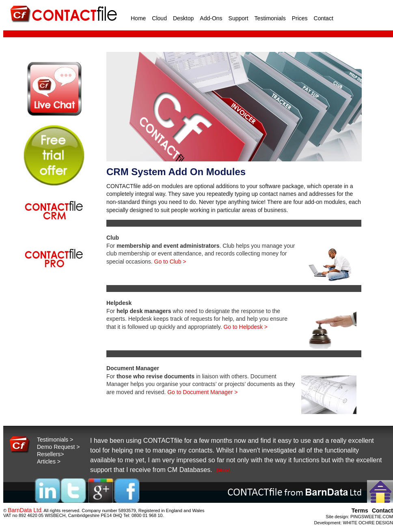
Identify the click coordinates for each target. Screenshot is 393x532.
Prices (300, 18)
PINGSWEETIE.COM (372, 517)
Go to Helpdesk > (245, 327)
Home (138, 18)
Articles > (49, 461)
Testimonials (270, 18)
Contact (324, 18)
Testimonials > (55, 440)
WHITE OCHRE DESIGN (368, 523)
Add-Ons (211, 18)
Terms (360, 511)
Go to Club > (170, 262)
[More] (223, 470)
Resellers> (51, 454)
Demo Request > (58, 447)
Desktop (183, 18)
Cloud (159, 18)
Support (239, 18)
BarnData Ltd (25, 510)
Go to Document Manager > (202, 392)
